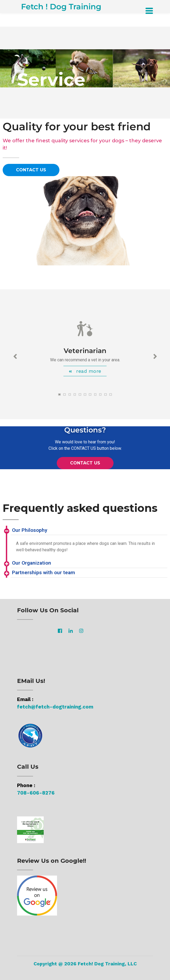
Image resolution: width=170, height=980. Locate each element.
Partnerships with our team (44, 572)
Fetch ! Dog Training (61, 7)
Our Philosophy (30, 530)
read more (88, 371)
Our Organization (32, 563)
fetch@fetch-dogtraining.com (55, 707)
